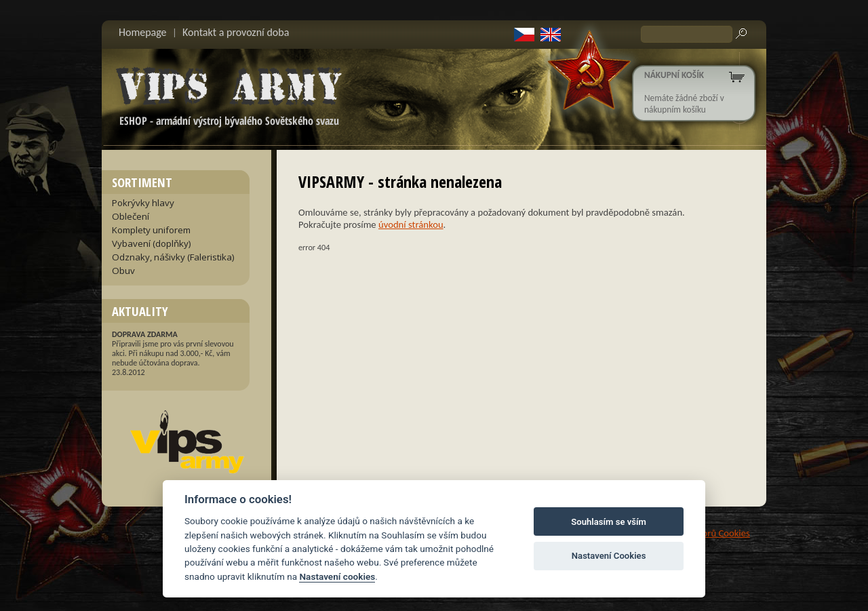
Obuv (123, 271)
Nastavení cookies (337, 576)
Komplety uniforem (151, 230)
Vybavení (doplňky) (152, 243)
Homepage (143, 32)
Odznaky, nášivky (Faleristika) (173, 257)
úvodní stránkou (411, 224)
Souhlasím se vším (609, 522)
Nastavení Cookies (609, 556)
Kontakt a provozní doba (236, 32)
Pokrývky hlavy (143, 203)
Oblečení (131, 216)
